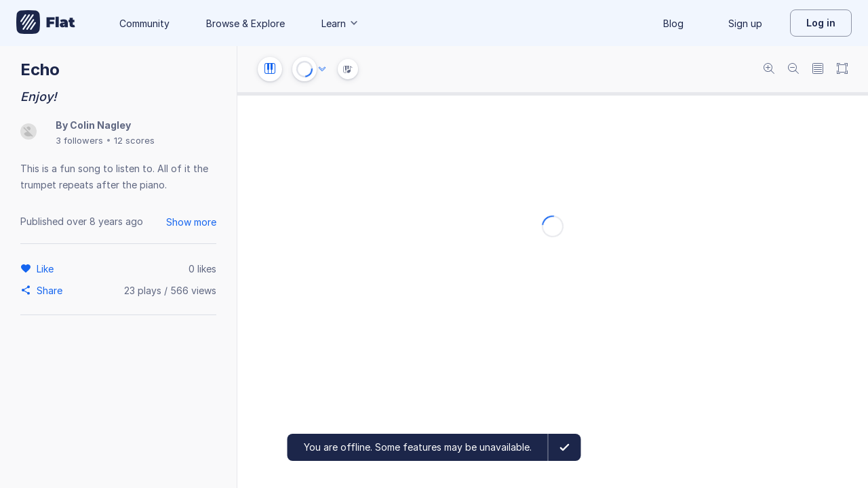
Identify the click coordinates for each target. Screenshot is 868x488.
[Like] (47, 268)
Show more (191, 222)
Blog (673, 23)
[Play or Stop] (304, 69)
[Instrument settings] (270, 69)
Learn (340, 23)
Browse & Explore (245, 23)
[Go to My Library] (46, 23)
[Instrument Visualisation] (348, 69)
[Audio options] (322, 69)
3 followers (79, 140)
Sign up (745, 23)
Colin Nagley (100, 125)
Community (144, 23)
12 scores (134, 140)
